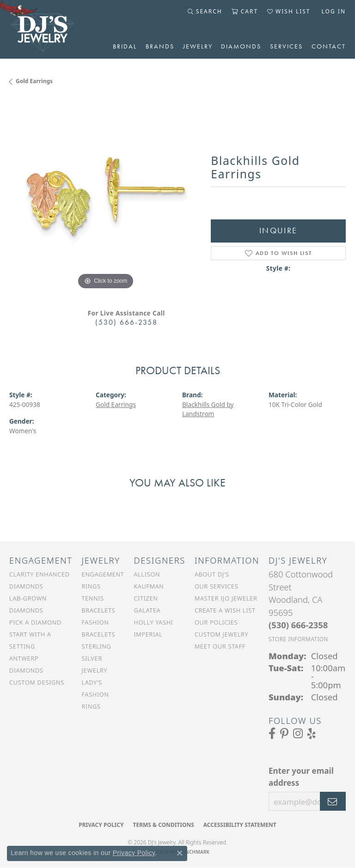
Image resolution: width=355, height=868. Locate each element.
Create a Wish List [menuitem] (225, 610)
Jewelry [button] (198, 46)
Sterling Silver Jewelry (97, 658)
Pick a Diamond (35, 622)
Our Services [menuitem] (217, 586)
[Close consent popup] (180, 853)
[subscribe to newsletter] (333, 801)
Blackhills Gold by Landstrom (208, 409)
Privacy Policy (101, 825)
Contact (329, 46)
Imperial (148, 634)
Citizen (146, 598)
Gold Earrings (34, 81)
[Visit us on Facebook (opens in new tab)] (272, 734)
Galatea (147, 610)
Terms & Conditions (163, 825)
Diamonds (241, 46)
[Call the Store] (298, 625)
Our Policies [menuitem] (216, 622)
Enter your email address (301, 777)
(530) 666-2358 (126, 322)
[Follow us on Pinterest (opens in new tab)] (284, 734)
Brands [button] (160, 46)
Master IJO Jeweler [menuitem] (226, 598)
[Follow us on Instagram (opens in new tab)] (298, 734)
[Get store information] (298, 639)
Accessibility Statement (240, 825)
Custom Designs (37, 682)
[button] (205, 12)
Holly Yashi (154, 622)
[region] (105, 196)
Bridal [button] (125, 46)
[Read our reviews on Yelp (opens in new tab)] (312, 734)
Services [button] (286, 46)
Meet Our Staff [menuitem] (220, 646)
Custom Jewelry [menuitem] (221, 634)
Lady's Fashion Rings (95, 694)
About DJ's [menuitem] (212, 574)
